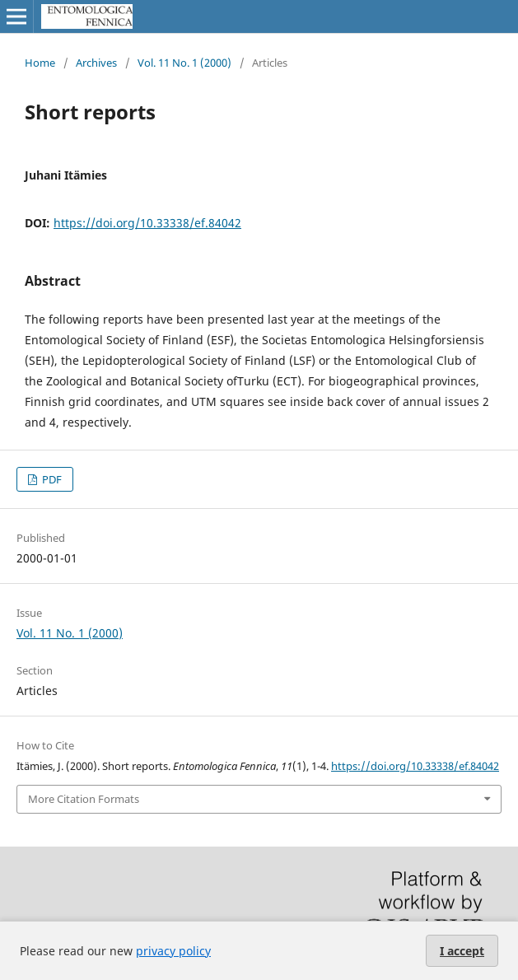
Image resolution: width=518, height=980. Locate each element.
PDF (51, 479)
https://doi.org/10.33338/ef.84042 (147, 223)
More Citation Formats (84, 799)
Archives (96, 63)
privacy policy (173, 951)
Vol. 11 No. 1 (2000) (184, 63)
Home (40, 63)
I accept (462, 951)
